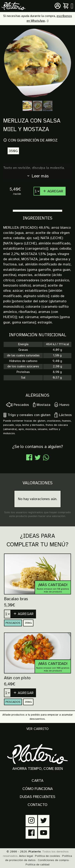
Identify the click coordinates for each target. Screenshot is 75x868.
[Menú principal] (72, 6)
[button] (23, 614)
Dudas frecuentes (38, 797)
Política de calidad (37, 864)
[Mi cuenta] (58, 6)
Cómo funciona (38, 789)
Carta (37, 781)
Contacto (37, 805)
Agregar (53, 191)
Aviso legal (26, 856)
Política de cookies (47, 856)
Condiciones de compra (53, 860)
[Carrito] (66, 6)
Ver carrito (37, 729)
